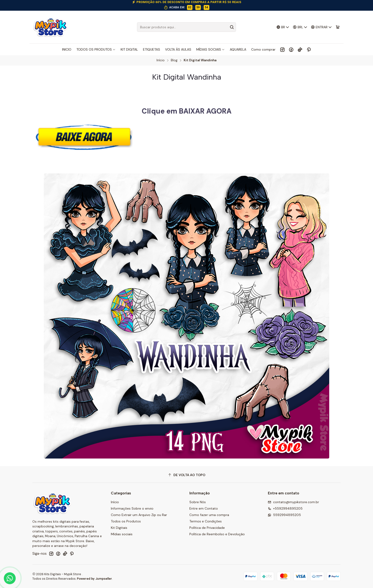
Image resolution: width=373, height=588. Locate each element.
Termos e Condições (206, 521)
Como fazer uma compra (209, 515)
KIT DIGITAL (129, 49)
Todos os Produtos (126, 521)
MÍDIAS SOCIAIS (211, 49)
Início (161, 60)
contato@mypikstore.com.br (293, 502)
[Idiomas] (283, 27)
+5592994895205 (285, 508)
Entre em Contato (204, 508)
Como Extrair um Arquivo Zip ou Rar (139, 515)
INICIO (67, 49)
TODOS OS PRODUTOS (96, 49)
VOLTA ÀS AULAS (178, 49)
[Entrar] (321, 27)
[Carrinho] (338, 27)
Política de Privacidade (207, 528)
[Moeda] (300, 27)
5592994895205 (284, 515)
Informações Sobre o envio (132, 508)
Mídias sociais (122, 534)
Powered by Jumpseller (94, 579)
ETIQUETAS (152, 49)
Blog (174, 60)
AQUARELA (238, 49)
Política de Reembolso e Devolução (217, 534)
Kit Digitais (119, 528)
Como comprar (263, 49)
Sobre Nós (198, 502)
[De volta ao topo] (186, 475)
